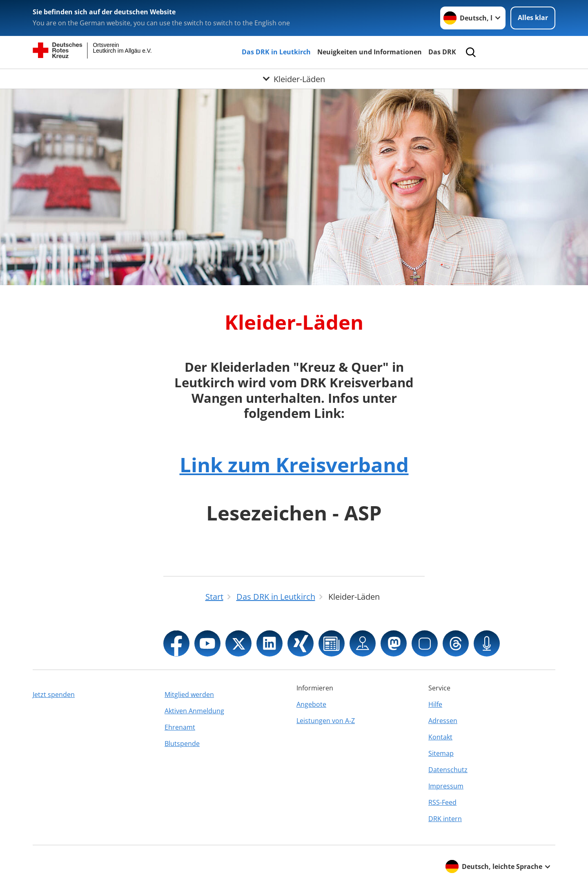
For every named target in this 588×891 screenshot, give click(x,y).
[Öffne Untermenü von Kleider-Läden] (294, 79)
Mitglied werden (189, 694)
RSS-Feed (442, 802)
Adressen (443, 721)
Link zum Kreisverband (294, 464)
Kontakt (440, 737)
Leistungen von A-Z (326, 721)
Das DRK (442, 52)
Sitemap (441, 753)
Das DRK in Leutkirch (276, 52)
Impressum (446, 786)
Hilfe (435, 704)
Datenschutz (448, 770)
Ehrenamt (180, 727)
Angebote (311, 704)
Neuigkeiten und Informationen (370, 52)
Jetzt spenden (54, 694)
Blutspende (182, 744)
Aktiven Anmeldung (194, 711)
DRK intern (445, 819)
